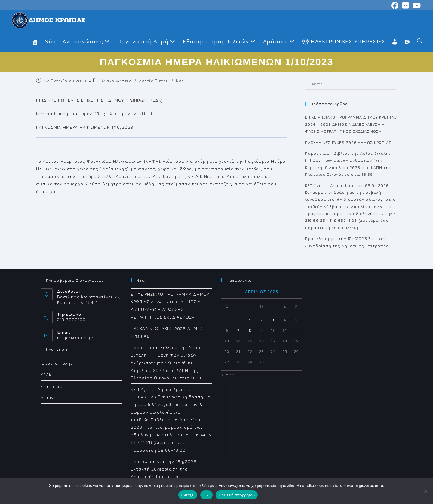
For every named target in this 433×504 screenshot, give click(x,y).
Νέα (180, 81)
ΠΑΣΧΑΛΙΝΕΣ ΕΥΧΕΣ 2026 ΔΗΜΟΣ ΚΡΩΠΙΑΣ (348, 142)
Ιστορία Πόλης (57, 363)
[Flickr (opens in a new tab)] (406, 5)
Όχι (206, 495)
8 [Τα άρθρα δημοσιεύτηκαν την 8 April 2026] (250, 331)
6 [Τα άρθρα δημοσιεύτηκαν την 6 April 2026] (227, 331)
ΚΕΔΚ (46, 375)
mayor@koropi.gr (75, 337)
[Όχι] (425, 491)
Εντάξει (188, 495)
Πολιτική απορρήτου (237, 495)
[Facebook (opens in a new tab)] (395, 5)
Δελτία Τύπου (154, 81)
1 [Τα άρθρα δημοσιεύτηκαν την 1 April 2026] (250, 320)
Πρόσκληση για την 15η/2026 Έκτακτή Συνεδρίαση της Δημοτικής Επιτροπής (164, 469)
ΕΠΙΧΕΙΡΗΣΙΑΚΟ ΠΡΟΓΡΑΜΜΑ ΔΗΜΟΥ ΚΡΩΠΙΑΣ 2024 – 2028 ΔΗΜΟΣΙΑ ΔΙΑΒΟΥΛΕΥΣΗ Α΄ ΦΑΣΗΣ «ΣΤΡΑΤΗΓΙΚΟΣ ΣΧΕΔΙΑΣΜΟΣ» (351, 124)
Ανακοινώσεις (116, 81)
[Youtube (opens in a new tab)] (416, 5)
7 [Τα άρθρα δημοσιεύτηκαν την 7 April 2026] (238, 331)
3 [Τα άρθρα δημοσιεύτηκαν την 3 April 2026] (273, 320)
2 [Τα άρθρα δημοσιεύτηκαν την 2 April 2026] (262, 320)
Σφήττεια (52, 386)
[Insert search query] (351, 84)
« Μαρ (228, 374)
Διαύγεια (51, 398)
